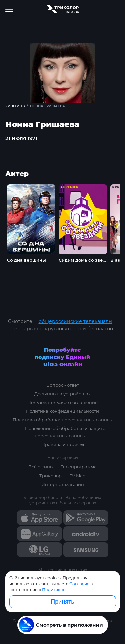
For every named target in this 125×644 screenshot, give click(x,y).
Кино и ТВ (15, 106)
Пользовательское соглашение (62, 402)
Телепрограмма (79, 467)
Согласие (79, 584)
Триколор (50, 476)
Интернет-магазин (63, 484)
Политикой (54, 590)
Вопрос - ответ (63, 385)
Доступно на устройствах (62, 394)
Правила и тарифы (63, 444)
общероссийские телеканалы (75, 321)
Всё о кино (40, 467)
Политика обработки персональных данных (63, 420)
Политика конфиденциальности (62, 411)
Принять (62, 602)
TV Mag (78, 476)
